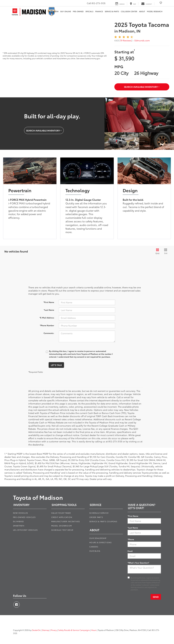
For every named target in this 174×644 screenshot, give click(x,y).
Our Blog (95, 551)
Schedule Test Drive (62, 530)
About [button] (142, 11)
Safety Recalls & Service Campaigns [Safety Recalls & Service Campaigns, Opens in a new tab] (74, 630)
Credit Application (62, 517)
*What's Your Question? (138, 563)
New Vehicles (20, 513)
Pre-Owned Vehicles (24, 517)
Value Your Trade (61, 513)
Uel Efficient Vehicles (25, 530)
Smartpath (19, 526)
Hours (94, 630)
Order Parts (96, 517)
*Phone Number (47, 325)
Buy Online (66, 11)
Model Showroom (62, 526)
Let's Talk (56, 365)
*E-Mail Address (47, 318)
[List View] (166, 251)
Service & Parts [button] (112, 11)
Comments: (49, 333)
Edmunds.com (142, 40)
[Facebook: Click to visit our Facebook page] (17, 605)
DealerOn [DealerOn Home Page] (36, 630)
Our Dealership (98, 538)
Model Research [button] (155, 11)
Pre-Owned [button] (78, 11)
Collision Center (129, 11)
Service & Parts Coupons (103, 521)
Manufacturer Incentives (66, 521)
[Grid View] (157, 251)
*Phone (131, 539)
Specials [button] (89, 11)
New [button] (56, 11)
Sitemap (46, 630)
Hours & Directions (101, 542)
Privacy (54, 630)
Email (130, 551)
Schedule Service (99, 513)
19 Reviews (126, 40)
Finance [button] (99, 11)
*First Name (49, 302)
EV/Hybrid (18, 521)
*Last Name (49, 310)
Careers (94, 547)
